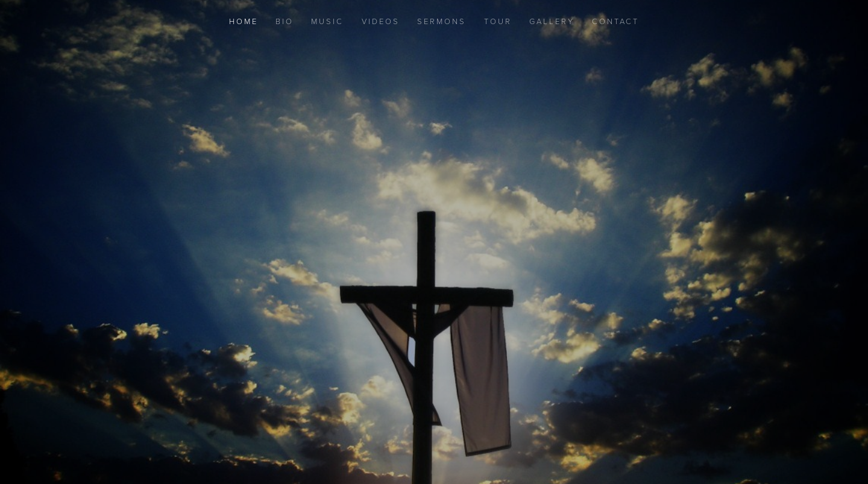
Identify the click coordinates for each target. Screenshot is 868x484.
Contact (615, 21)
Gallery (552, 21)
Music (327, 21)
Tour (498, 21)
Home (244, 21)
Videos (381, 21)
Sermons (442, 21)
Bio (285, 21)
